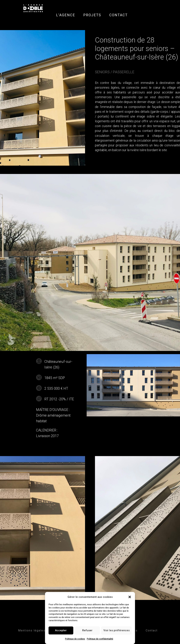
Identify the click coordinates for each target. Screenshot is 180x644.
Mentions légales (32, 630)
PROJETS (92, 15)
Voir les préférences (117, 630)
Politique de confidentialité (100, 639)
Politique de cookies (75, 639)
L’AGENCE (66, 15)
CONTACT (118, 15)
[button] (130, 597)
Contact (152, 630)
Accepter (61, 630)
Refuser (87, 630)
